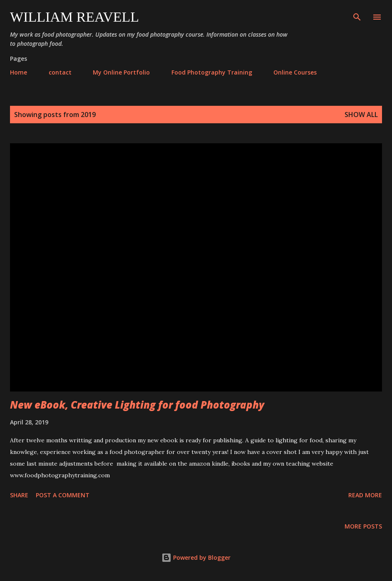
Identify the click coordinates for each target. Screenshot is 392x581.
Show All (361, 115)
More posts (363, 526)
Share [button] (19, 495)
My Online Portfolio (121, 72)
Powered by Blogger (196, 557)
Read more (365, 495)
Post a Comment (63, 495)
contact (60, 72)
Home (19, 72)
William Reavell (74, 17)
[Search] (357, 15)
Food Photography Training (212, 72)
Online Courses (295, 72)
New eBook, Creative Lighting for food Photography (137, 405)
